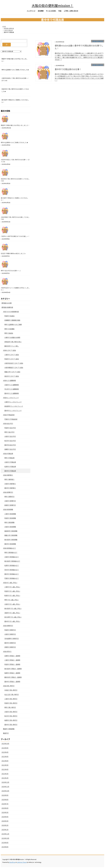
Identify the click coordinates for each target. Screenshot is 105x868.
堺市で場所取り (9, 479)
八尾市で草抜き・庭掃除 (12, 660)
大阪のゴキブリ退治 (9, 350)
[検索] (7, 45)
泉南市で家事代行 (10, 505)
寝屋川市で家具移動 (11, 535)
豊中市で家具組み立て (12, 574)
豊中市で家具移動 (10, 544)
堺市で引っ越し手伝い (12, 600)
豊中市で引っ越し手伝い (12, 621)
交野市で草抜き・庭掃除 (12, 656)
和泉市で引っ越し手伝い (12, 595)
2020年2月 (5, 825)
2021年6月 (5, 761)
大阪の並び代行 (8, 423)
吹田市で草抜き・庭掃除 (12, 664)
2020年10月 (5, 791)
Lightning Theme (22, 862)
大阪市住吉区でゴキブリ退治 (14, 363)
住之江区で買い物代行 (12, 694)
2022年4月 (5, 752)
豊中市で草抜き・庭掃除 (12, 682)
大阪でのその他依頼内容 (11, 312)
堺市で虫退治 (9, 333)
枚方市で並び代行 (10, 441)
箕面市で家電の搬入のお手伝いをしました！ (14, 60)
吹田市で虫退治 (9, 316)
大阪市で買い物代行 (11, 712)
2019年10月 (5, 838)
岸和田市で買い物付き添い (13, 342)
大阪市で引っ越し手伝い (12, 604)
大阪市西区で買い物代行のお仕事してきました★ (15, 218)
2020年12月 (5, 782)
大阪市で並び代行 (10, 436)
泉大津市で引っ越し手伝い (13, 617)
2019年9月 (5, 843)
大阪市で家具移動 (10, 527)
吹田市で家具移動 (10, 518)
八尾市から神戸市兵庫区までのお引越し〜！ (15, 236)
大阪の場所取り (8, 475)
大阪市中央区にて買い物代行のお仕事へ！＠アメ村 (15, 79)
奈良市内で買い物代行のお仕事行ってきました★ (15, 90)
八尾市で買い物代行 (11, 699)
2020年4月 (5, 817)
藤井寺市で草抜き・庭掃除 (13, 677)
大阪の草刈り (7, 651)
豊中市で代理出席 (10, 471)
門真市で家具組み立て (12, 578)
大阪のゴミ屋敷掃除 (9, 380)
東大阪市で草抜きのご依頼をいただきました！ (15, 101)
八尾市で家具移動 (10, 514)
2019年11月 (5, 834)
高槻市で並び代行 (10, 449)
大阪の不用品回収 (9, 415)
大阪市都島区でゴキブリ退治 (14, 367)
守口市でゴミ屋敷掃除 (12, 389)
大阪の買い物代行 (9, 686)
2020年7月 (5, 804)
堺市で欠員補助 (9, 329)
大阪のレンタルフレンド (11, 398)
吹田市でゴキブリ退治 (12, 359)
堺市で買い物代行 (10, 707)
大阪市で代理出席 (10, 462)
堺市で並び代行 (9, 432)
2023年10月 (5, 744)
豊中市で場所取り (10, 488)
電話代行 (6, 733)
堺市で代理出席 (9, 458)
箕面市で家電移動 (9, 729)
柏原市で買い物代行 (11, 720)
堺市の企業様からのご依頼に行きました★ (15, 70)
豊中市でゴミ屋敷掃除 (12, 393)
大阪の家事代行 (8, 492)
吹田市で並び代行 (10, 428)
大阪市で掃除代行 (10, 634)
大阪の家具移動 (8, 509)
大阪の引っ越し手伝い (10, 583)
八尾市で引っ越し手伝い (12, 587)
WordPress (12, 862)
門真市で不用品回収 (11, 419)
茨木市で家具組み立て (12, 570)
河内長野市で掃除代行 (12, 638)
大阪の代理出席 (8, 454)
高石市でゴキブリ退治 (12, 376)
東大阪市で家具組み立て (12, 561)
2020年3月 (5, 821)
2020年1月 (5, 830)
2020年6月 (5, 808)
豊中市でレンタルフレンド (13, 410)
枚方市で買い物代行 (11, 716)
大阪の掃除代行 (8, 626)
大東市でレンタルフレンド (13, 402)
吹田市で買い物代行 (11, 703)
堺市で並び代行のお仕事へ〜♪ (11, 271)
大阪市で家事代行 (10, 501)
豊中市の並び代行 (10, 445)
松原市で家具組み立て (12, 565)
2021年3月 (5, 774)
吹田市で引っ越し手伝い (12, 591)
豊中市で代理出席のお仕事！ (68, 69)
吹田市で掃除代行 (10, 630)
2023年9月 (5, 748)
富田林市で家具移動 (11, 531)
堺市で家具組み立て (11, 552)
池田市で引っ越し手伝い (12, 613)
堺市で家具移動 (9, 522)
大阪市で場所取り (10, 484)
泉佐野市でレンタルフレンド (14, 406)
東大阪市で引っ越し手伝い (13, 608)
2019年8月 (5, 847)
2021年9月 (5, 757)
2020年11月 (5, 787)
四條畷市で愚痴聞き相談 (12, 320)
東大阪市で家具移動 (11, 540)
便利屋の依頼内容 (98, 41)
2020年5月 (5, 812)
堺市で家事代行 (9, 497)
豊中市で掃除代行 (10, 643)
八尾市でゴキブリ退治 (12, 355)
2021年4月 (5, 769)
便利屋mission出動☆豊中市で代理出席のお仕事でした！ (79, 47)
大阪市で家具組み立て (12, 557)
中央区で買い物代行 (11, 690)
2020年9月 (5, 795)
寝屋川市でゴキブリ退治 (12, 372)
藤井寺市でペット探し (12, 346)
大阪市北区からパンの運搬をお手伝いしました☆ (15, 289)
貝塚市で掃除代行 (10, 647)
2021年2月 (5, 778)
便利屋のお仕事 (7, 303)
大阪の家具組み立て (9, 548)
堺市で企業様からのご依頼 (13, 324)
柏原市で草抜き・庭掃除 (12, 673)
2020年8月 (5, 800)
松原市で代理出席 (10, 466)
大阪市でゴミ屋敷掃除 (12, 385)
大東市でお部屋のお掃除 (12, 337)
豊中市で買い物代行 (11, 725)
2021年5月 (5, 765)
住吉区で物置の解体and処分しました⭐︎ (13, 253)
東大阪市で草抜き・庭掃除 (13, 669)
